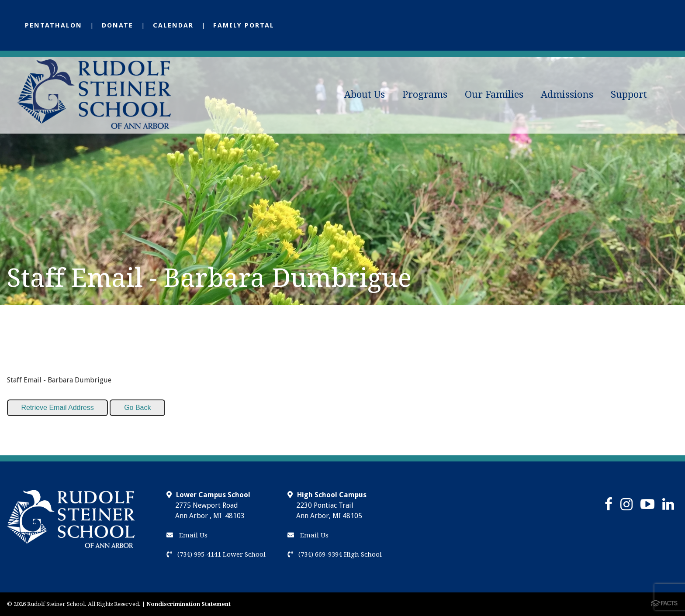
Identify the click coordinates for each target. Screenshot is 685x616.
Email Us (187, 535)
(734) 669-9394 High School (335, 554)
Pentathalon (54, 25)
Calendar (173, 25)
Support (629, 95)
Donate (118, 25)
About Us (365, 95)
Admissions (567, 95)
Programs (425, 95)
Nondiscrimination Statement (189, 604)
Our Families (494, 95)
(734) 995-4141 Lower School (216, 554)
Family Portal (244, 25)
